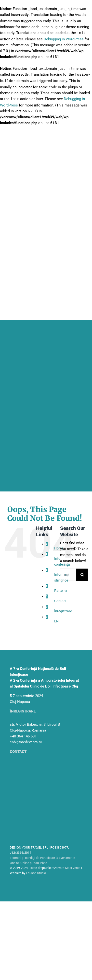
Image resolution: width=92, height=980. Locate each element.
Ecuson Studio (36, 872)
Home (59, 547)
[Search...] (68, 573)
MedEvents (73, 867)
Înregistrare (63, 610)
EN (56, 620)
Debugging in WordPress (64, 39)
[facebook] (77, 881)
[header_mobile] (46, 345)
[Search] (82, 573)
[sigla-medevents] (22, 819)
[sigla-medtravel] (22, 831)
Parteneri (61, 589)
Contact (60, 600)
